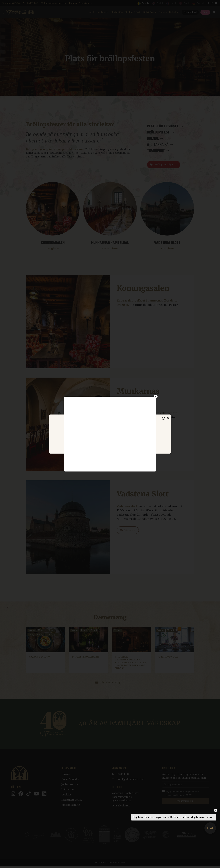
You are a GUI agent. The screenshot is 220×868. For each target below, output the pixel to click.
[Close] (156, 396)
